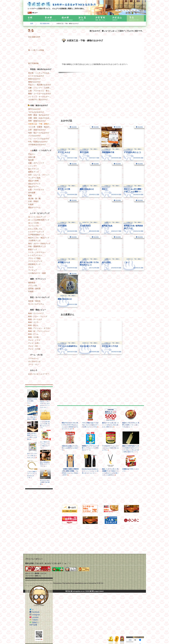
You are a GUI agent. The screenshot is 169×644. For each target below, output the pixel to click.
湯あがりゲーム (34, 207)
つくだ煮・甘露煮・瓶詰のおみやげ (40, 127)
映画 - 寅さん (33, 325)
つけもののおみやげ (36, 112)
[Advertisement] (39, 533)
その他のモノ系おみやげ (38, 99)
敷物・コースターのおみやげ (40, 94)
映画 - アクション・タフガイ (39, 328)
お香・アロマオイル (36, 190)
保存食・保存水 (34, 301)
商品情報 (74, 127)
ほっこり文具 (33, 223)
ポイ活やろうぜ (34, 361)
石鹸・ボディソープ (36, 163)
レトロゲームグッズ (36, 232)
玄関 (32, 23)
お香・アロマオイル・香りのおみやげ (40, 91)
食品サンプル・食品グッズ (39, 238)
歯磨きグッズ (33, 172)
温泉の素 (32, 157)
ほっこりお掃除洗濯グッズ (39, 220)
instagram (36, 615)
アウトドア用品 (34, 258)
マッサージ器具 (34, 178)
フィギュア (33, 270)
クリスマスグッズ (35, 261)
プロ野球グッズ (34, 241)
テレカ (31, 267)
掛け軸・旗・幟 (34, 198)
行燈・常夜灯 (33, 201)
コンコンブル (33, 226)
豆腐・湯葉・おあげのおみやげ (40, 118)
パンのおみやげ (34, 136)
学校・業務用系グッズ (37, 246)
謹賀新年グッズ (34, 264)
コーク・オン (33, 364)
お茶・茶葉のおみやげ (37, 130)
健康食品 (32, 283)
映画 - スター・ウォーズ (38, 316)
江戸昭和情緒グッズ (36, 235)
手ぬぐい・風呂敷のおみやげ (40, 85)
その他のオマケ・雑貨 (37, 273)
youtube (35, 617)
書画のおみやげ (34, 82)
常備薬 (31, 291)
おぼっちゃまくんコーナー (39, 374)
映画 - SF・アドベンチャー (39, 331)
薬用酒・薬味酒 (34, 289)
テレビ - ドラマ (34, 340)
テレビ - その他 (34, 349)
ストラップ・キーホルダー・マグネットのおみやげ (40, 97)
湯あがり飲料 (33, 181)
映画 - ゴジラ (33, 322)
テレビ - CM (33, 346)
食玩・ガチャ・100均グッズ (39, 244)
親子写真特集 (33, 63)
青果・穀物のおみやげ (37, 121)
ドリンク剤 (33, 286)
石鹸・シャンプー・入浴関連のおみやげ (40, 88)
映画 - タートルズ (35, 319)
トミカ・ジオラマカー (37, 252)
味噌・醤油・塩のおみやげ (39, 115)
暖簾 (30, 195)
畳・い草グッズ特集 (36, 50)
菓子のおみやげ (34, 109)
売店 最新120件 (45, 23)
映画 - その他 (33, 337)
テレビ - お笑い (34, 343)
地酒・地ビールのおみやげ (39, 133)
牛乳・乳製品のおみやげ (38, 142)
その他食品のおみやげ (37, 145)
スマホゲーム (33, 358)
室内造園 (32, 193)
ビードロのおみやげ (36, 76)
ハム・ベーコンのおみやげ (39, 139)
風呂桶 (31, 160)
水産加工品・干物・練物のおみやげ (40, 124)
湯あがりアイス (34, 184)
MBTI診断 (33, 625)
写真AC (35, 620)
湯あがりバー (33, 187)
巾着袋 (31, 204)
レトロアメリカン (35, 255)
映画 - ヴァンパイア (36, 313)
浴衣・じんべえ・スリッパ (39, 175)
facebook (36, 612)
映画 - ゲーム (33, 334)
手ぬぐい (32, 154)
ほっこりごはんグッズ (37, 217)
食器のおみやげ (34, 79)
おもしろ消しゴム (35, 229)
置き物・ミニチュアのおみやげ (40, 73)
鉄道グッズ (33, 249)
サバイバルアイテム (36, 304)
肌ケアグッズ (33, 169)
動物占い (36, 622)
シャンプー (33, 166)
